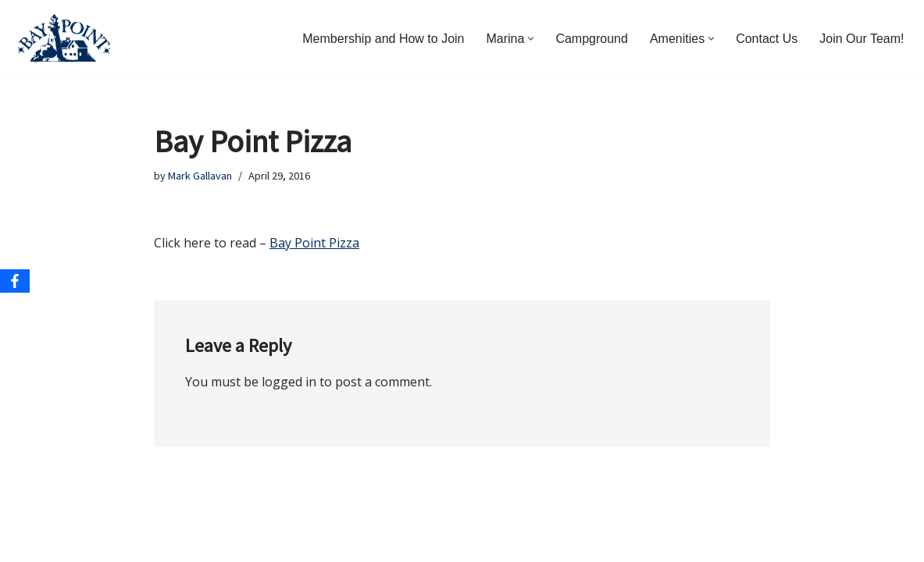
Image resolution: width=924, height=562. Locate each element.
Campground (592, 39)
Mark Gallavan (200, 176)
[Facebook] (15, 281)
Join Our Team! (862, 39)
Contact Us (767, 39)
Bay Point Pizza (314, 243)
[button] (531, 39)
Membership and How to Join (383, 39)
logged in (289, 382)
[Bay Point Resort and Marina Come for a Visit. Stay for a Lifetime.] (64, 39)
